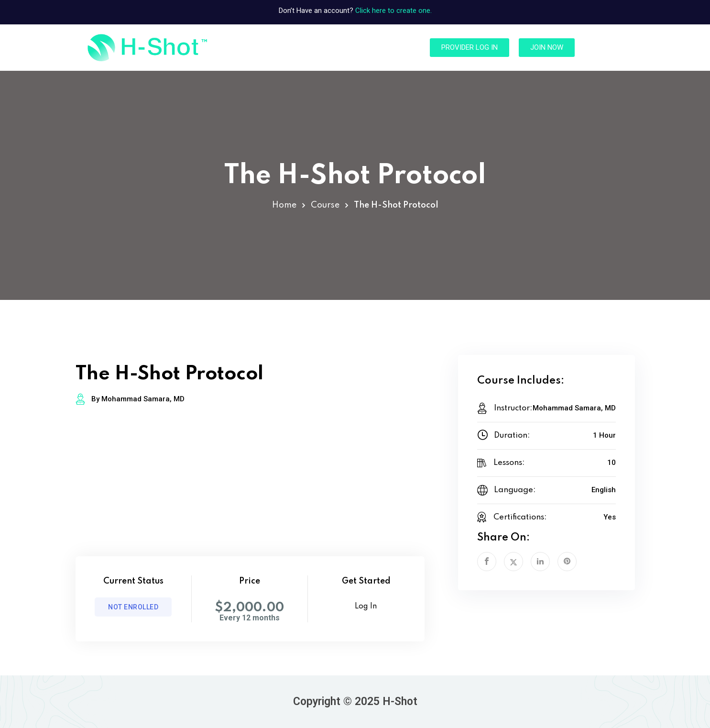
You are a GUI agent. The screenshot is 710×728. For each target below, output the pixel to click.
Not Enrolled (133, 607)
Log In (366, 607)
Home (284, 205)
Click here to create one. (393, 11)
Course (325, 205)
